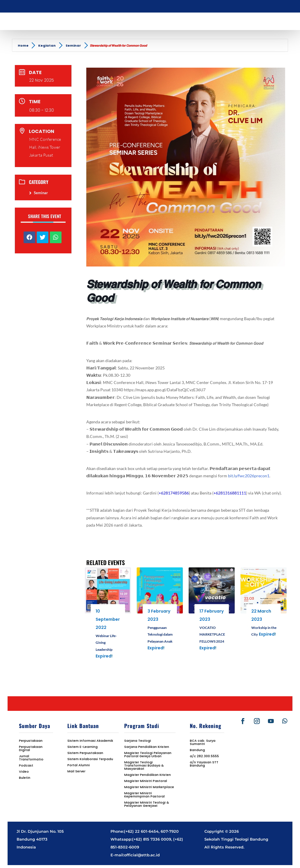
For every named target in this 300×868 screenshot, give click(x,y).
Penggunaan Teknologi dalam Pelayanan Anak (160, 634)
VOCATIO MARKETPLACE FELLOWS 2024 (212, 634)
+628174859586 (174, 493)
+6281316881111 (230, 493)
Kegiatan (47, 45)
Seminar (73, 45)
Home (23, 45)
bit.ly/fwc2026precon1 (249, 476)
